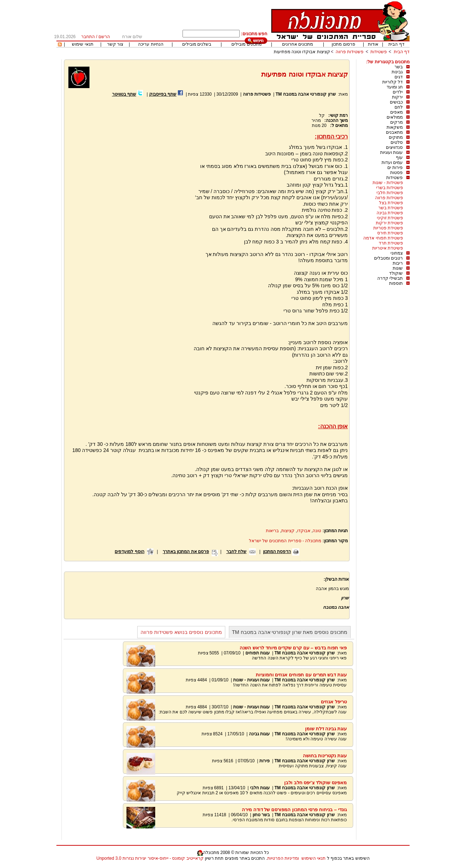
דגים (399, 77)
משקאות (395, 127)
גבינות (397, 72)
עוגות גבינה (259, 734)
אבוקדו (304, 531)
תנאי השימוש (313, 858)
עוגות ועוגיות (391, 152)
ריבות (398, 263)
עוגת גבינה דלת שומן (326, 729)
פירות (265, 761)
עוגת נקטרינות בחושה (325, 756)
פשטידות (379, 52)
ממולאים (395, 117)
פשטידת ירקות (389, 223)
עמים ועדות (392, 163)
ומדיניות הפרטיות (283, 858)
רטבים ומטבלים (388, 258)
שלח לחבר (236, 552)
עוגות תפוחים (258, 653)
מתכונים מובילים (246, 44)
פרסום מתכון (343, 44)
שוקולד (396, 273)
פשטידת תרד (391, 243)
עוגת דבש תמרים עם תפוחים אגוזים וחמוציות (301, 675)
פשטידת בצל (391, 203)
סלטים (397, 142)
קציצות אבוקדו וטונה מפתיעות (302, 52)
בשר (399, 67)
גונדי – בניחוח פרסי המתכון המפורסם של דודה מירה (294, 810)
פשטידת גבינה (390, 213)
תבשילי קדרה (390, 278)
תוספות (396, 283)
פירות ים (395, 168)
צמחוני (397, 253)
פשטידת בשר (391, 208)
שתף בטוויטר (124, 94)
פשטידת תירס (390, 233)
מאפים (396, 112)
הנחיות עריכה (151, 44)
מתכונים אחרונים (297, 44)
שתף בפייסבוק (163, 94)
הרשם (104, 37)
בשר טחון (261, 815)
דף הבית (396, 44)
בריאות (272, 531)
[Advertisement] (128, 183)
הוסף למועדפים (129, 552)
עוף (399, 157)
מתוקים (396, 137)
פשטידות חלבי (390, 193)
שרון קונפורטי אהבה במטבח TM (306, 94)
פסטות (396, 173)
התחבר (88, 37)
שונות (398, 268)
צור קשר (115, 44)
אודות (373, 44)
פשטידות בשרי (390, 188)
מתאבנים (394, 132)
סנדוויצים (394, 147)
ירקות (397, 97)
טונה (317, 531)
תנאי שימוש (82, 44)
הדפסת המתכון (277, 552)
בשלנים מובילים (197, 44)
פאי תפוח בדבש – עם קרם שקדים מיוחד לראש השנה (293, 648)
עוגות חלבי (260, 788)
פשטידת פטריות (388, 228)
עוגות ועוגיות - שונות (252, 680)
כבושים (396, 102)
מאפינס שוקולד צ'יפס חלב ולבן (315, 783)
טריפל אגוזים (334, 702)
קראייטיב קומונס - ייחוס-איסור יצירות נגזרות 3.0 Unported (150, 858)
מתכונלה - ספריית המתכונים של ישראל (285, 541)
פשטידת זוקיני (390, 218)
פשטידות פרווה (350, 52)
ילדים (398, 92)
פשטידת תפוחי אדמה (383, 238)
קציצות (288, 531)
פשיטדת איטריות (388, 248)
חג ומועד (395, 87)
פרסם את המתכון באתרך (186, 552)
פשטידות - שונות (388, 183)
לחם (399, 107)
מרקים (396, 122)
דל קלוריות (393, 82)
